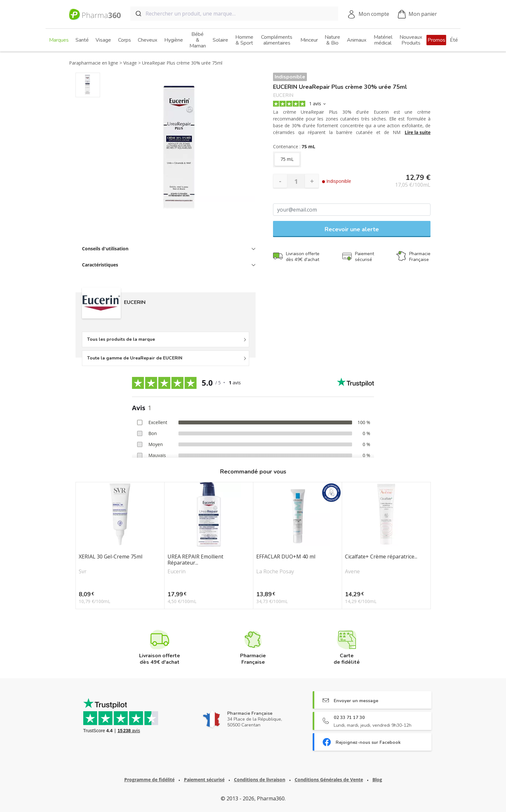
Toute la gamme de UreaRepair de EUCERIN (135, 358)
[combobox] (234, 14)
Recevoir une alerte (352, 229)
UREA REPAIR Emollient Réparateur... (195, 560)
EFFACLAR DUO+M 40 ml (286, 557)
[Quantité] (296, 181)
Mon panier (417, 14)
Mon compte (374, 14)
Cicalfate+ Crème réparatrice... (381, 557)
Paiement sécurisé (204, 780)
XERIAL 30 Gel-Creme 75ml (111, 557)
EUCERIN (283, 95)
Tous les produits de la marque (121, 339)
